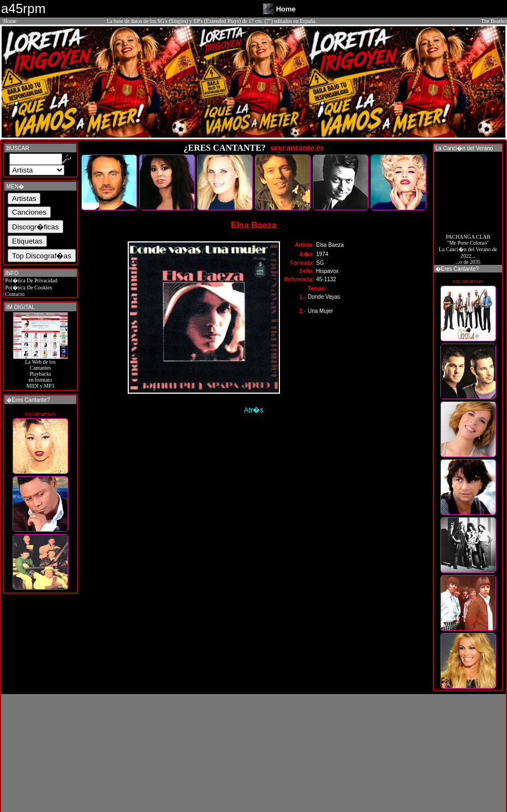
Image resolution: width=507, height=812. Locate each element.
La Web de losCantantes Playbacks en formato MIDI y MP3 (40, 371)
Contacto (14, 294)
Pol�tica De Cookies (28, 288)
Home (10, 21)
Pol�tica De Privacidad (31, 280)
